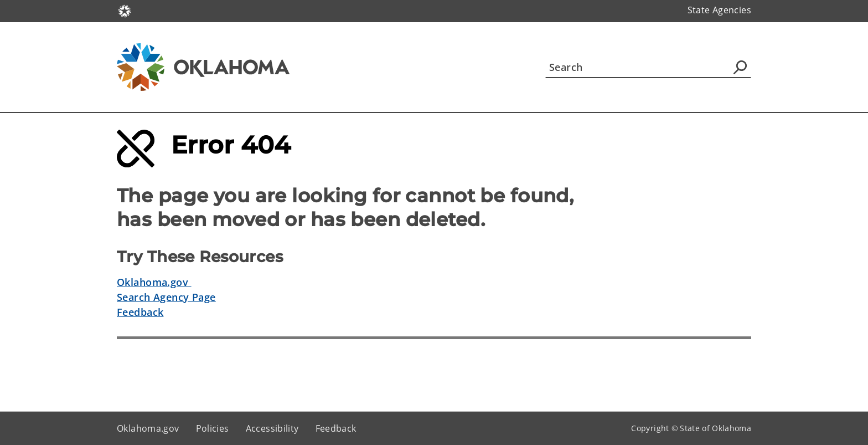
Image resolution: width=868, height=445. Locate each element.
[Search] (648, 67)
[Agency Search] (740, 67)
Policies (213, 428)
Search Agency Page (166, 297)
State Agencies (719, 10)
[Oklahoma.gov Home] (125, 10)
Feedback (140, 312)
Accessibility (272, 428)
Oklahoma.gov (154, 282)
